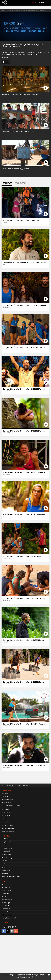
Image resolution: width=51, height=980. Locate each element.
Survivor (4, 868)
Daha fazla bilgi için (30, 977)
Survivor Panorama (7, 825)
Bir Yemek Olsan (6, 802)
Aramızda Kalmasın (7, 799)
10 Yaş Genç (5, 793)
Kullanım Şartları (7, 912)
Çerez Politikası (6, 909)
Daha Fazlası (5, 922)
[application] (25, 27)
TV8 (3, 884)
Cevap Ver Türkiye (7, 842)
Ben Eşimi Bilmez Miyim (8, 839)
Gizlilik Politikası (6, 906)
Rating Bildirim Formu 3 (9, 918)
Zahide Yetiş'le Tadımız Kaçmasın (11, 877)
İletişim (4, 897)
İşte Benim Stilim (6, 851)
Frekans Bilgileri (6, 903)
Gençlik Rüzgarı (6, 815)
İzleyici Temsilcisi (7, 894)
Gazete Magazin (6, 809)
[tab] (7, 183)
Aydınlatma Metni (7, 915)
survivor (9, 11)
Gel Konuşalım (6, 812)
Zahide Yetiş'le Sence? (8, 831)
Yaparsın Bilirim (6, 871)
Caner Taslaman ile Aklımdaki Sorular (12, 805)
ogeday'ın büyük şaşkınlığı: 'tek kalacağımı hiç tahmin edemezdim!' (29, 11)
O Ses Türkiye (5, 861)
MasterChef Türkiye (7, 858)
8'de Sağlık (5, 796)
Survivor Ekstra (6, 822)
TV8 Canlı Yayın (38, 3)
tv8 (4, 11)
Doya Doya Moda (7, 848)
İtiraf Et (4, 818)
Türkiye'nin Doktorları (8, 828)
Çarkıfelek (4, 845)
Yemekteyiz (5, 874)
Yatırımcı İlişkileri (7, 890)
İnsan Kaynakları (7, 900)
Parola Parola (6, 864)
